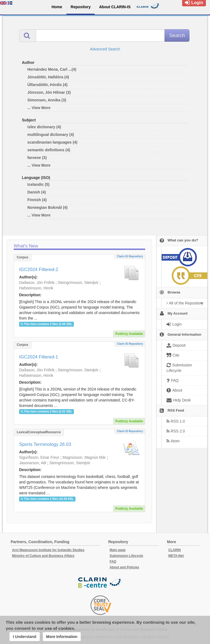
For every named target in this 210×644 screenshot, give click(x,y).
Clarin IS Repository (130, 256)
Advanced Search (105, 49)
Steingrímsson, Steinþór (78, 283)
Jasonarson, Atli (33, 463)
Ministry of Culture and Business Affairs (43, 556)
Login (194, 3)
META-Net (176, 556)
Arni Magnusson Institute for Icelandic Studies (48, 550)
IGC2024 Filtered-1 (39, 357)
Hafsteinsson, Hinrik (36, 288)
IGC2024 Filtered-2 (39, 270)
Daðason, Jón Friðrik (37, 283)
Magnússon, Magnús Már (84, 457)
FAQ (113, 562)
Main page (118, 550)
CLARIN (175, 550)
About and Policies (124, 567)
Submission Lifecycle (126, 556)
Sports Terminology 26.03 (45, 444)
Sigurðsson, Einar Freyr (39, 457)
